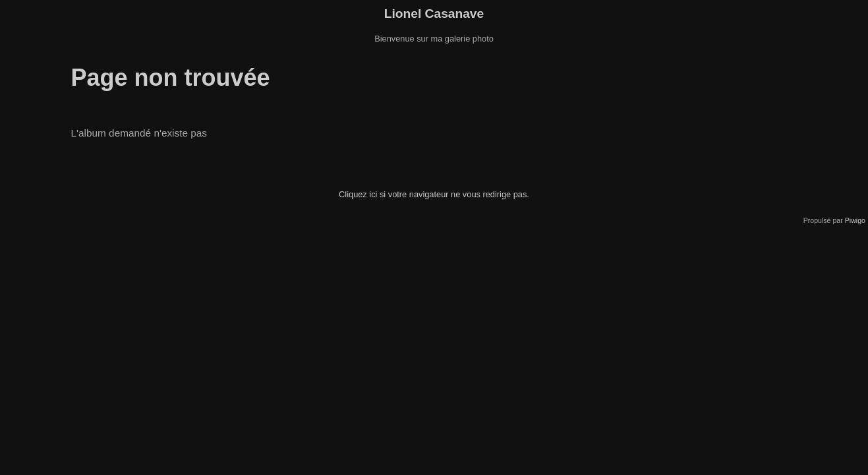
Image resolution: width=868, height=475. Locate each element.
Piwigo (855, 220)
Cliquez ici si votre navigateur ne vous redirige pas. (434, 194)
